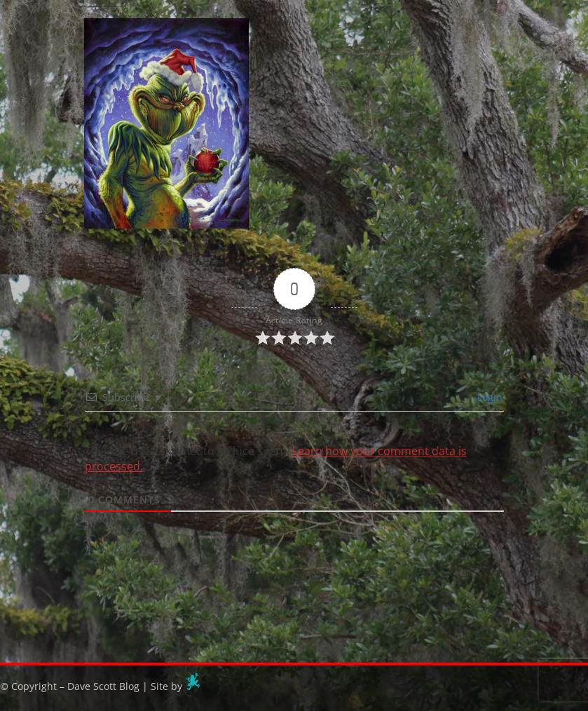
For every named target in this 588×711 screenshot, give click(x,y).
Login (488, 397)
